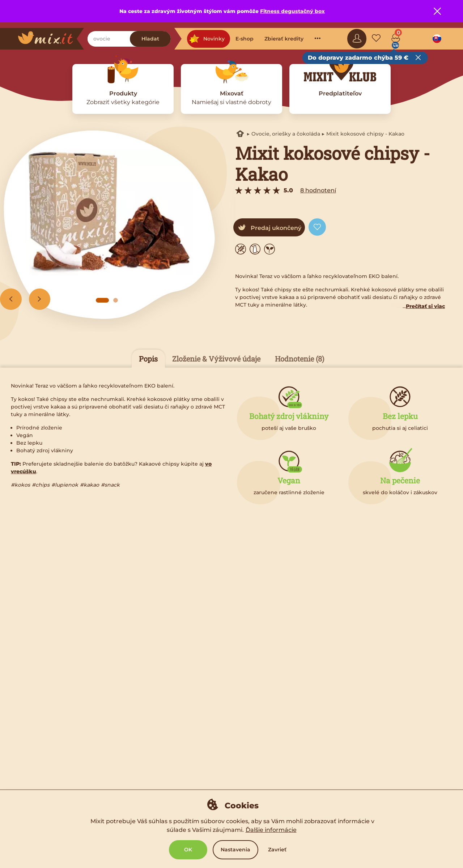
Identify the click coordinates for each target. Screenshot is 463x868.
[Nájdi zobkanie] (109, 39)
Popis (148, 359)
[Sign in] (357, 39)
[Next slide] (40, 299)
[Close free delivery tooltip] (418, 58)
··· (318, 38)
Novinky (207, 39)
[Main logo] (51, 39)
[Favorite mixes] (376, 39)
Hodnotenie (300, 359)
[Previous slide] (11, 299)
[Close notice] (437, 11)
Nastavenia (235, 850)
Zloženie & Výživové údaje (216, 359)
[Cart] (396, 39)
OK (188, 850)
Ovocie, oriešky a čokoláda (286, 134)
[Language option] (437, 39)
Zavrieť (277, 850)
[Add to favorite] (317, 227)
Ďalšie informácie (271, 830)
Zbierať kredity (284, 39)
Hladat (150, 39)
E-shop (245, 39)
